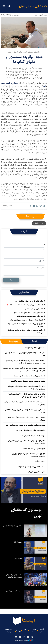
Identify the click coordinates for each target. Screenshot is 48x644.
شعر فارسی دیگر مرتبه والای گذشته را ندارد (28, 312)
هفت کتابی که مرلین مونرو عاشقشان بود (29, 301)
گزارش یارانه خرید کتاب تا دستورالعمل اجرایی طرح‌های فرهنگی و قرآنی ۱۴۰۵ (27, 388)
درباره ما (25, 631)
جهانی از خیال (18, 542)
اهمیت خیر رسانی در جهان (13, 591)
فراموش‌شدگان (40, 461)
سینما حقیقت (39, 223)
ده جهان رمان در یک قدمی (34, 309)
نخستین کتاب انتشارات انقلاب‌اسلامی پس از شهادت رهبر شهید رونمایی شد (24, 403)
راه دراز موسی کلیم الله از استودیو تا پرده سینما (30, 376)
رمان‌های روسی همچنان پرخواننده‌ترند (30, 316)
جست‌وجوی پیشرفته (8, 631)
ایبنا (33, 8)
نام (44, 245)
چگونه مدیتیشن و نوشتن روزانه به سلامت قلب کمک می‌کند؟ (25, 331)
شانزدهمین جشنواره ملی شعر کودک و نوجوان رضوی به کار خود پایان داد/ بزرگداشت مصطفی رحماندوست (24, 370)
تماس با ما (33, 631)
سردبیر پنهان (18, 558)
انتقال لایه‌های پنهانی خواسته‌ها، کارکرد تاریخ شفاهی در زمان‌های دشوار (27, 442)
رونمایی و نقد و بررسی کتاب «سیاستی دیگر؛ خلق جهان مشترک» (26, 419)
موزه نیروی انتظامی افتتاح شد (35, 348)
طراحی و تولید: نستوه (24, 640)
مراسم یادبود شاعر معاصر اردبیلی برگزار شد (31, 430)
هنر (36, 15)
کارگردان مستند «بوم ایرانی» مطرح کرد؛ (24, 52)
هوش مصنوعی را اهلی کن (37, 472)
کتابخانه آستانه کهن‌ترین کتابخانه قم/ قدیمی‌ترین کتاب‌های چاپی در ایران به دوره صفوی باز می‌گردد (25, 362)
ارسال (11, 280)
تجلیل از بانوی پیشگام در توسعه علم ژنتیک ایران (26, 320)
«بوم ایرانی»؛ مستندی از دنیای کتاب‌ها (24, 59)
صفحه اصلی (43, 15)
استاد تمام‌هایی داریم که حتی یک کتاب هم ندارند (26, 305)
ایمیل (43, 256)
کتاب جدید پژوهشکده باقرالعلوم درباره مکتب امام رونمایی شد (25, 354)
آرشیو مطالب (42, 631)
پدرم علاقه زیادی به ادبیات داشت (34, 448)
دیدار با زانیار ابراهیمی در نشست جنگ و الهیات (14, 576)
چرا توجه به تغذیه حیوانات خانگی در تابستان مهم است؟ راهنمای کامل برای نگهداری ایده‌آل (26, 395)
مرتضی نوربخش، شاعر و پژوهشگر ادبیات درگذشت (28, 381)
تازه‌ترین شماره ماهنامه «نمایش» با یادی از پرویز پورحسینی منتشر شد (29, 455)
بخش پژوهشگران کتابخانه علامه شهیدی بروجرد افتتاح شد (26, 425)
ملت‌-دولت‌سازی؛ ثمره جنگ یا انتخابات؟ (31, 467)
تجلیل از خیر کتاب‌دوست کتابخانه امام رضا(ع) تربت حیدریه (25, 325)
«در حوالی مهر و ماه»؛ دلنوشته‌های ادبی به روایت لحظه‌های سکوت (25, 411)
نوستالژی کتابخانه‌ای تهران (26, 513)
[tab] (35, 341)
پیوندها (19, 631)
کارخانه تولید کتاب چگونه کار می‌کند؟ (33, 436)
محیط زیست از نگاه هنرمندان (13, 526)
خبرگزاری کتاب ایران (10, 83)
